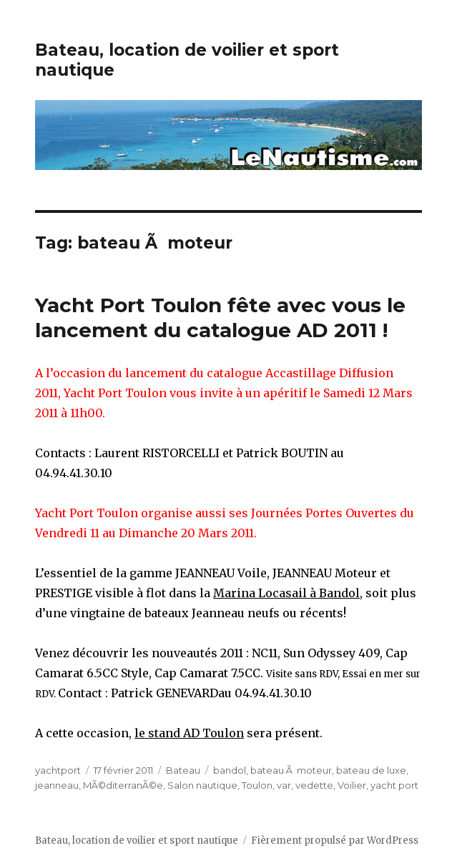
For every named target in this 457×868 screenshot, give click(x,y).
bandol (230, 770)
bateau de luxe (371, 770)
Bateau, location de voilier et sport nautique (137, 840)
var (284, 785)
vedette (314, 785)
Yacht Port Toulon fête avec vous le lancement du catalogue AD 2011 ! (220, 318)
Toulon (257, 785)
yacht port (394, 785)
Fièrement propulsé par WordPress (335, 840)
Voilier (352, 785)
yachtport (58, 770)
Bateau (183, 770)
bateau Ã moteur (291, 770)
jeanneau (57, 785)
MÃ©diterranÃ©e (123, 785)
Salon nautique (202, 785)
